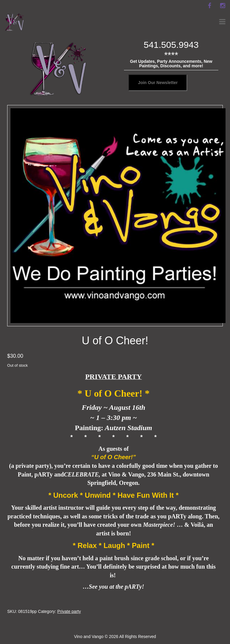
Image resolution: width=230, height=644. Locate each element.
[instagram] (223, 6)
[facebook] (209, 6)
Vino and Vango (89, 637)
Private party (69, 611)
